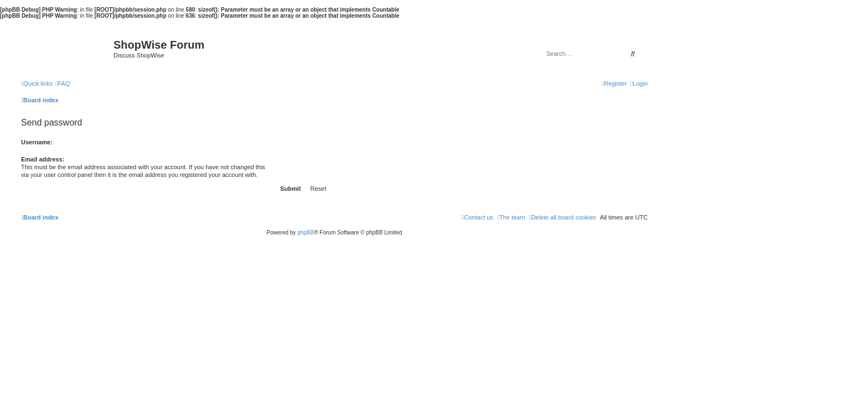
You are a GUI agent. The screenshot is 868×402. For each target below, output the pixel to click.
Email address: (43, 159)
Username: (37, 142)
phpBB (306, 233)
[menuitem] (63, 83)
